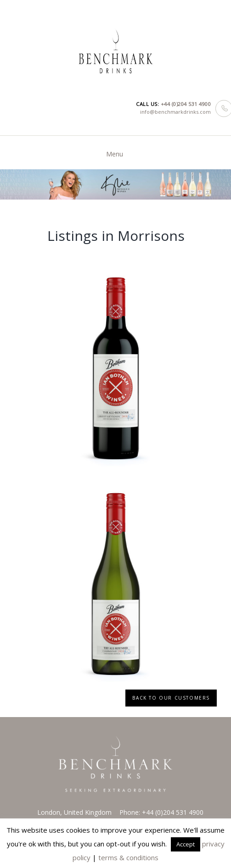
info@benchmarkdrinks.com (175, 112)
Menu (115, 154)
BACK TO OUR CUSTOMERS (171, 698)
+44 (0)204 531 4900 (186, 104)
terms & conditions (128, 857)
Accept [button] (186, 844)
